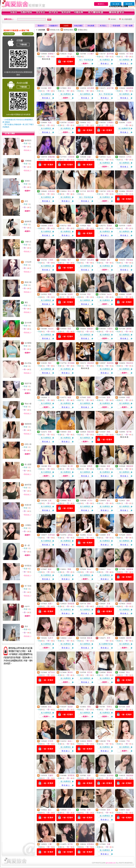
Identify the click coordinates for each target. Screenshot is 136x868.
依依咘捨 (110, 775)
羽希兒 (109, 707)
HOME (113, 19)
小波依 (129, 122)
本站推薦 (91, 26)
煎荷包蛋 (51, 535)
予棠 (128, 741)
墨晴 (89, 604)
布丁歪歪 (28, 586)
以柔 (50, 501)
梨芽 (108, 397)
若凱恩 (90, 466)
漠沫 (69, 88)
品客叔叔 (51, 191)
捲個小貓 (28, 282)
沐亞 (26, 201)
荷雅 (50, 432)
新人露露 (28, 464)
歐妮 (128, 810)
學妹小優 (28, 404)
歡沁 (128, 672)
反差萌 (70, 294)
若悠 (69, 432)
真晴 (89, 397)
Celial (70, 638)
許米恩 (51, 741)
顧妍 (50, 569)
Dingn (70, 54)
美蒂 (108, 638)
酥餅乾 (90, 741)
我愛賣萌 (28, 424)
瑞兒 (108, 501)
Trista (109, 569)
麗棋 (128, 501)
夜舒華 (129, 638)
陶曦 (69, 569)
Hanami (51, 329)
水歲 (89, 157)
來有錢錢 (71, 363)
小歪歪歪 (71, 157)
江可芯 (129, 157)
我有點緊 (71, 604)
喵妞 (89, 226)
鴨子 (69, 260)
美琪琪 (27, 181)
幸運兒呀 (28, 505)
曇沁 (50, 810)
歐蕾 (69, 397)
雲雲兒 (129, 535)
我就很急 (110, 363)
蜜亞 (108, 260)
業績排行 (41, 26)
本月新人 (103, 26)
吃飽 (50, 122)
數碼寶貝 (28, 140)
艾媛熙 (51, 775)
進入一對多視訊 (85, 60)
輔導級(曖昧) (69, 30)
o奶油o (70, 535)
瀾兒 (26, 302)
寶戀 (50, 88)
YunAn (109, 294)
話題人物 (28, 444)
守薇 (108, 741)
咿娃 (50, 466)
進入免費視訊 (105, 60)
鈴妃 (50, 707)
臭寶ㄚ (51, 604)
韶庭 (108, 466)
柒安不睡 (110, 88)
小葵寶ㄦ (110, 329)
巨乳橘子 (71, 122)
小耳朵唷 (28, 262)
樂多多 (90, 638)
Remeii (90, 535)
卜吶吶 (51, 260)
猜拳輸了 (51, 54)
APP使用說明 (9, 34)
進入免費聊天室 (124, 128)
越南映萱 (28, 221)
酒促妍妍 (91, 363)
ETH (69, 810)
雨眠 (108, 432)
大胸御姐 (28, 161)
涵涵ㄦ (70, 741)
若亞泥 (90, 672)
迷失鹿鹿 (91, 88)
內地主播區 (78, 26)
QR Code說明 (28, 34)
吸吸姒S (90, 329)
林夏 (128, 397)
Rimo (89, 569)
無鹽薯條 (130, 569)
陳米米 (70, 672)
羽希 (89, 810)
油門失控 (51, 672)
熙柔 (69, 329)
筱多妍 (70, 707)
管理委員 (28, 566)
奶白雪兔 (28, 363)
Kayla (109, 157)
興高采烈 (130, 191)
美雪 (108, 535)
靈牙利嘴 (110, 54)
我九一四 (71, 191)
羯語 (50, 363)
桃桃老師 (130, 466)
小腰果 (129, 226)
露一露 (27, 545)
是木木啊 (28, 323)
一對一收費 (128, 26)
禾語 (89, 294)
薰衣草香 (91, 191)
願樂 (69, 226)
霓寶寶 (109, 226)
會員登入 (101, 4)
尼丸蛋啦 (91, 260)
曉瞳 (50, 294)
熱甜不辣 (28, 383)
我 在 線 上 (105, 64)
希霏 (69, 501)
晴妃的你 (130, 363)
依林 (89, 775)
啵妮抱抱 (130, 775)
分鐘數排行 (54, 26)
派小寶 (70, 466)
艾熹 (108, 604)
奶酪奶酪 (51, 157)
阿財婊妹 (130, 260)
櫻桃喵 (109, 672)
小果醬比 (28, 525)
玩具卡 (51, 638)
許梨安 (51, 226)
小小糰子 (91, 54)
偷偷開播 (130, 88)
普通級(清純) (82, 30)
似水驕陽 (28, 343)
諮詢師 (129, 294)
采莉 (108, 810)
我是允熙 (91, 432)
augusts (27, 606)
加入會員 (116, 4)
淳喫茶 (129, 604)
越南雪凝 (28, 485)
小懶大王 (28, 242)
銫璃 (128, 707)
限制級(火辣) (55, 30)
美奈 (26, 626)
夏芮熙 (129, 329)
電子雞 (129, 432)
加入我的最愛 (127, 19)
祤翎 (89, 707)
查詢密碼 (129, 4)
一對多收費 (116, 26)
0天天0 (90, 501)
